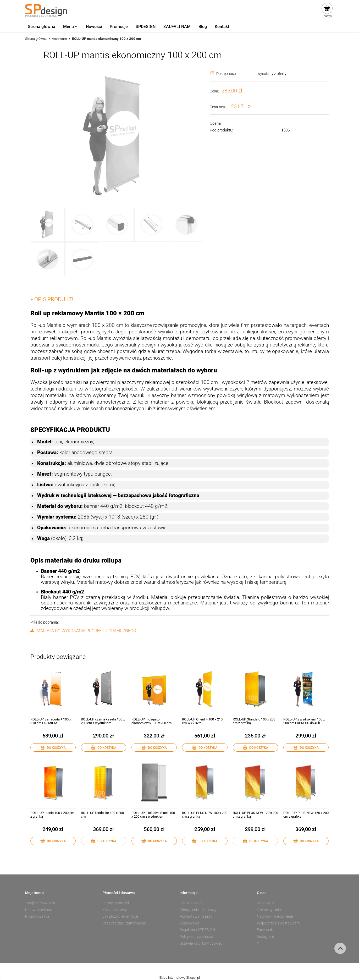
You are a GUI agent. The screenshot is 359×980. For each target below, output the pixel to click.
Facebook (265, 930)
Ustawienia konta (39, 910)
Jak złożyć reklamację (120, 916)
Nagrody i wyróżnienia (275, 916)
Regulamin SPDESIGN (197, 930)
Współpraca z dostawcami (279, 923)
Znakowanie (190, 923)
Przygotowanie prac (196, 916)
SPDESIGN (266, 903)
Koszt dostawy (115, 910)
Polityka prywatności (197, 937)
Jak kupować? (191, 903)
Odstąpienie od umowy (198, 910)
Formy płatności (116, 903)
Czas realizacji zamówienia (124, 923)
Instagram (265, 937)
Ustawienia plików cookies (201, 943)
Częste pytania (269, 910)
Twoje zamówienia (40, 903)
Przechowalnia (37, 916)
